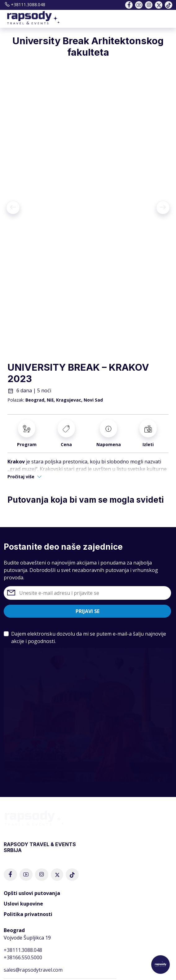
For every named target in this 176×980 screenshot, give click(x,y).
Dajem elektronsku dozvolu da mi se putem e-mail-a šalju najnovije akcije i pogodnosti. (89, 637)
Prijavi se (88, 611)
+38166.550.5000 (23, 957)
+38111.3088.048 (24, 4)
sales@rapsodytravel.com (33, 970)
